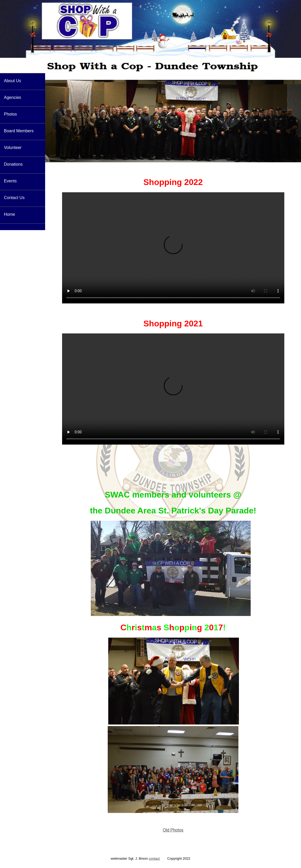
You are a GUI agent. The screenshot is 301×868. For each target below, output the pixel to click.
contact (154, 858)
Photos (10, 114)
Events (10, 181)
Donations (13, 164)
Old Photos (173, 830)
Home (10, 214)
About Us (13, 81)
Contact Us (14, 198)
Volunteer (13, 148)
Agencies (13, 97)
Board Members (19, 131)
